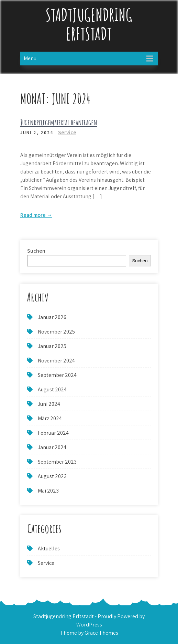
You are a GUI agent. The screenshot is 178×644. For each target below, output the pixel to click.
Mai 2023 (48, 491)
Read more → (36, 215)
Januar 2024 (52, 447)
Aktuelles (49, 548)
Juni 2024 (49, 404)
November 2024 (56, 361)
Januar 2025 (52, 346)
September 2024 (57, 375)
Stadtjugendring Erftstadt (89, 24)
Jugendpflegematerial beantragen (59, 122)
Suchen (36, 251)
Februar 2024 (53, 433)
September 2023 (57, 462)
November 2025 (56, 332)
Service (67, 132)
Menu (30, 58)
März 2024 (50, 418)
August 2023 (52, 476)
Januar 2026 (52, 317)
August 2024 (52, 389)
